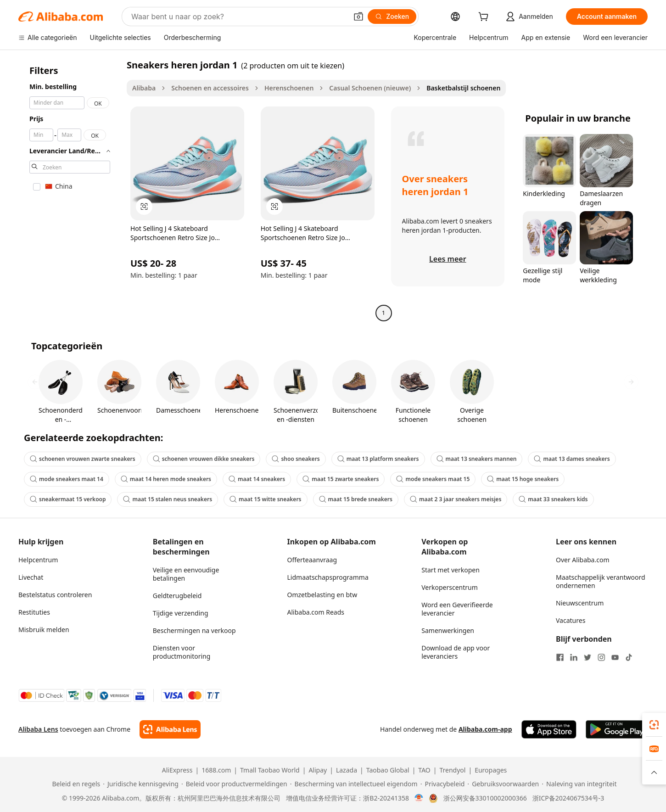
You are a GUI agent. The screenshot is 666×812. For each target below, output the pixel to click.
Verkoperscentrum (450, 587)
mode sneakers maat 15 (433, 479)
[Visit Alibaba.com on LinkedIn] (574, 657)
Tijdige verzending (181, 613)
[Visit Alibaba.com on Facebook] (560, 657)
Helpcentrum (38, 560)
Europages (491, 770)
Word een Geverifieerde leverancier (457, 609)
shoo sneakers (296, 459)
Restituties (34, 612)
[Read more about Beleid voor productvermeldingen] (234, 784)
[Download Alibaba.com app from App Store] (549, 729)
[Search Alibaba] (238, 17)
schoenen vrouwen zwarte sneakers (83, 459)
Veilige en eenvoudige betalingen (186, 574)
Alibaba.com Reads (316, 612)
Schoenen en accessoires (210, 88)
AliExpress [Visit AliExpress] (177, 770)
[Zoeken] (392, 17)
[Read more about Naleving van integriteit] (579, 784)
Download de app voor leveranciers (456, 652)
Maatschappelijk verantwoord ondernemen (601, 581)
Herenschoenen (289, 88)
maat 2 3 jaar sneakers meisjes (456, 499)
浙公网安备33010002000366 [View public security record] (485, 798)
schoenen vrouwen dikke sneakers (204, 459)
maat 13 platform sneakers (378, 459)
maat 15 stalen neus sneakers (168, 499)
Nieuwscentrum (580, 603)
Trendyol (452, 770)
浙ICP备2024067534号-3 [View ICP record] (568, 798)
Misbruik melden (44, 630)
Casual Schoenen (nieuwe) (370, 88)
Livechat (31, 577)
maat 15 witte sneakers (265, 499)
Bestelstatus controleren (55, 595)
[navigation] (70, 190)
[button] (358, 17)
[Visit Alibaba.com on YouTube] (615, 657)
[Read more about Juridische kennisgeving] (141, 784)
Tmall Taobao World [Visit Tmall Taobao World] (270, 770)
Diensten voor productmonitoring (182, 652)
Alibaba (144, 88)
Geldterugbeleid (177, 596)
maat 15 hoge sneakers (523, 479)
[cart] (485, 18)
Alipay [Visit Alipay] (318, 770)
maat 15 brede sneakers (356, 499)
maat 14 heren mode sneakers (166, 479)
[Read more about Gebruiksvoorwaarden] (503, 784)
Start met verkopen (451, 570)
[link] (654, 725)
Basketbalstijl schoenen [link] (463, 88)
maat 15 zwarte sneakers (341, 479)
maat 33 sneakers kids (553, 499)
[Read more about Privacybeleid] (443, 784)
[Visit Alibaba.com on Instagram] (601, 657)
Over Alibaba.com (583, 560)
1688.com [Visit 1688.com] (216, 770)
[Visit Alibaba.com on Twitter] (588, 657)
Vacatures (571, 620)
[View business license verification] (419, 798)
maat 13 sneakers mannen (477, 459)
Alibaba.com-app (485, 729)
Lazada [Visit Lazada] (347, 770)
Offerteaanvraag (312, 560)
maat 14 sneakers (257, 479)
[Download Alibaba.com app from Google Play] (617, 729)
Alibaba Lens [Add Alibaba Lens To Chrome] (38, 729)
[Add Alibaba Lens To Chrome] (170, 729)
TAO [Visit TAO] (424, 770)
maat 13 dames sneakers (572, 459)
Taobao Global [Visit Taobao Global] (388, 770)
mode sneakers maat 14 (67, 479)
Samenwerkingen (448, 630)
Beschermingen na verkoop (194, 630)
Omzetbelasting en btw (322, 595)
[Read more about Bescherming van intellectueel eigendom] (354, 784)
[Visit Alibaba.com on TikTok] (629, 657)
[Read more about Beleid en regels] (75, 784)
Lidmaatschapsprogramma (328, 577)
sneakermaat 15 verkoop (68, 499)
